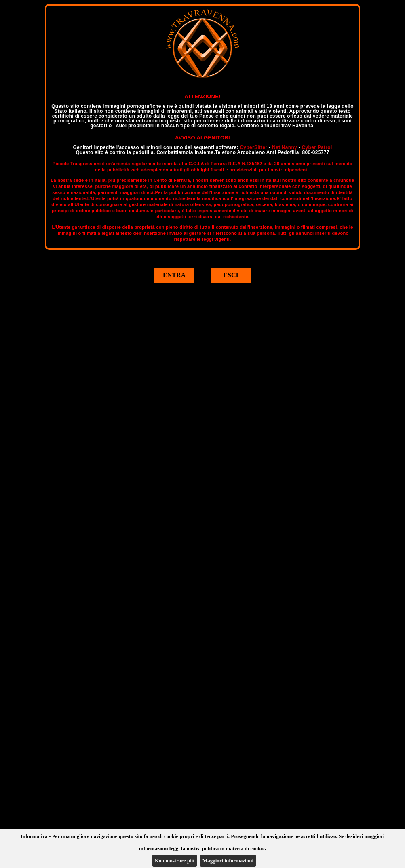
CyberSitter (253, 147)
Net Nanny (285, 147)
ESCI (231, 275)
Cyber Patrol (317, 147)
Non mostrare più (175, 861)
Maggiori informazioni (228, 861)
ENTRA (174, 275)
